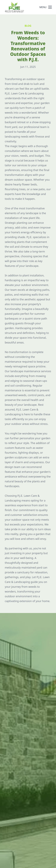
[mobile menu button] (50, 7)
